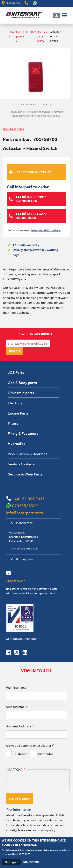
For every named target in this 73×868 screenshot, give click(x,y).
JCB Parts (16, 372)
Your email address (19, 726)
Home (12, 32)
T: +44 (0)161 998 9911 (23, 548)
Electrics (15, 403)
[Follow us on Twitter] (17, 653)
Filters (13, 423)
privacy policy (46, 830)
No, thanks (31, 862)
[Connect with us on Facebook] (9, 653)
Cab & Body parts (22, 383)
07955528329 (25, 506)
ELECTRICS (30, 32)
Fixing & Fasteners (23, 433)
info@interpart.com (25, 513)
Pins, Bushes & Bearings (28, 454)
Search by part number (36, 334)
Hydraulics (17, 443)
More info (24, 854)
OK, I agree (11, 862)
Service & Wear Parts (25, 474)
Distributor (46, 754)
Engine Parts (18, 413)
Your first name (16, 688)
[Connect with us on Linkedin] (25, 653)
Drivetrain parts (21, 393)
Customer (21, 754)
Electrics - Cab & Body (43, 36)
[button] (65, 15)
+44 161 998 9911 (28, 499)
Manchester (20, 524)
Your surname (15, 707)
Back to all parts (13, 129)
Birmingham (21, 560)
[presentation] (38, 780)
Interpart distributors (46, 230)
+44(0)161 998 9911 (26, 3)
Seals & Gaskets (21, 464)
